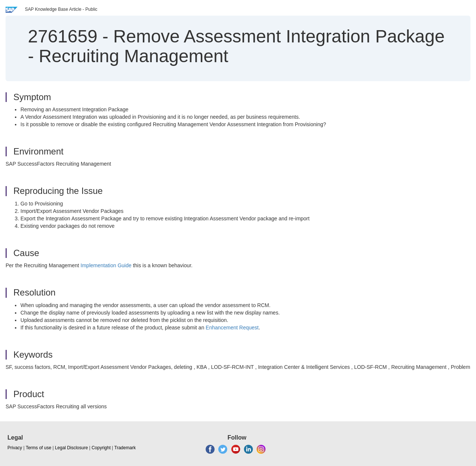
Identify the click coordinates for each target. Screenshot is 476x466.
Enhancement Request (232, 328)
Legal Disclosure (72, 448)
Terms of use (38, 448)
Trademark (125, 448)
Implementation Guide (106, 265)
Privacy (15, 448)
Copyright (101, 448)
